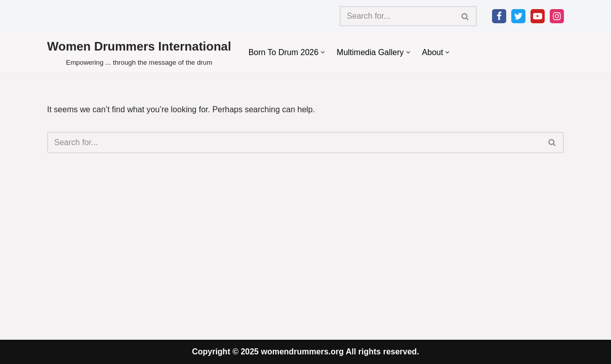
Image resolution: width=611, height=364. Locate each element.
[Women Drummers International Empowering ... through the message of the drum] (139, 52)
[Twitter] (518, 16)
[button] (323, 52)
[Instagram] (557, 16)
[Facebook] (499, 16)
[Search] (397, 16)
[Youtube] (538, 16)
